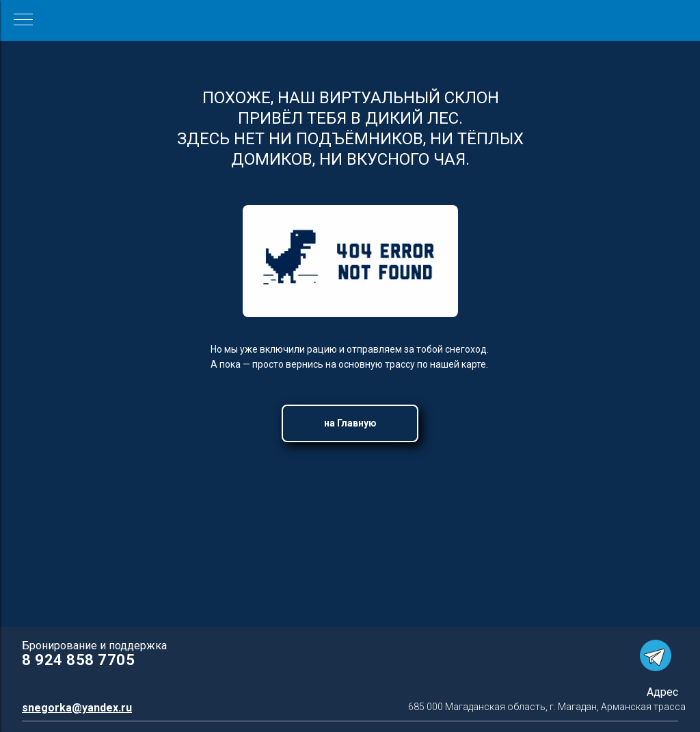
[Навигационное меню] (23, 21)
